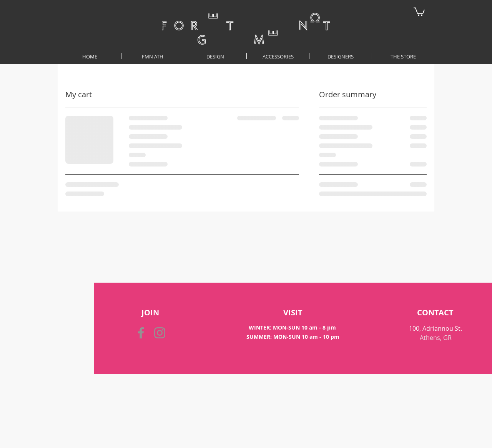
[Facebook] (141, 333)
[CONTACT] (435, 313)
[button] (419, 11)
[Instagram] (160, 333)
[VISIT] (293, 313)
